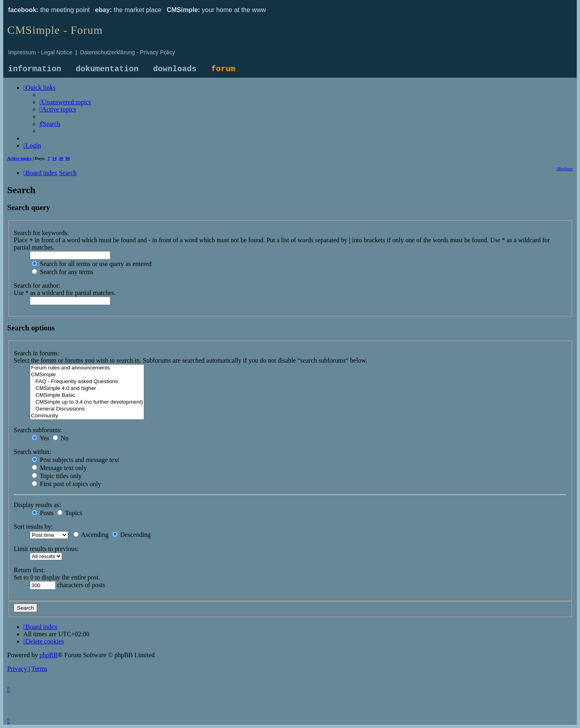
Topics (70, 513)
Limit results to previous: (46, 549)
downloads (175, 69)
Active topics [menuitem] (19, 158)
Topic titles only (57, 476)
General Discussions (87, 409)
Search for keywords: (41, 233)
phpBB (49, 655)
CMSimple (87, 375)
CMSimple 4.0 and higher (87, 389)
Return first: (29, 570)
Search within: (32, 452)
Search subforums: (38, 430)
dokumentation (107, 69)
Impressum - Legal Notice (40, 52)
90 (68, 158)
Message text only (59, 468)
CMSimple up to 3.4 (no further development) (87, 402)
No (61, 438)
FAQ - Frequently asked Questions (87, 382)
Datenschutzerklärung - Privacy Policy (128, 52)
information (35, 69)
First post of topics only (66, 484)
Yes (40, 438)
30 (61, 158)
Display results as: (37, 505)
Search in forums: (37, 353)
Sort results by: (33, 527)
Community (87, 416)
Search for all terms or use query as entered (92, 264)
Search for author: (37, 286)
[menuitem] (65, 102)
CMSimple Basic (87, 395)
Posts (43, 513)
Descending (132, 535)
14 (55, 158)
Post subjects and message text (75, 460)
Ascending (91, 535)
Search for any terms (63, 272)
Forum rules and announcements (87, 368)
